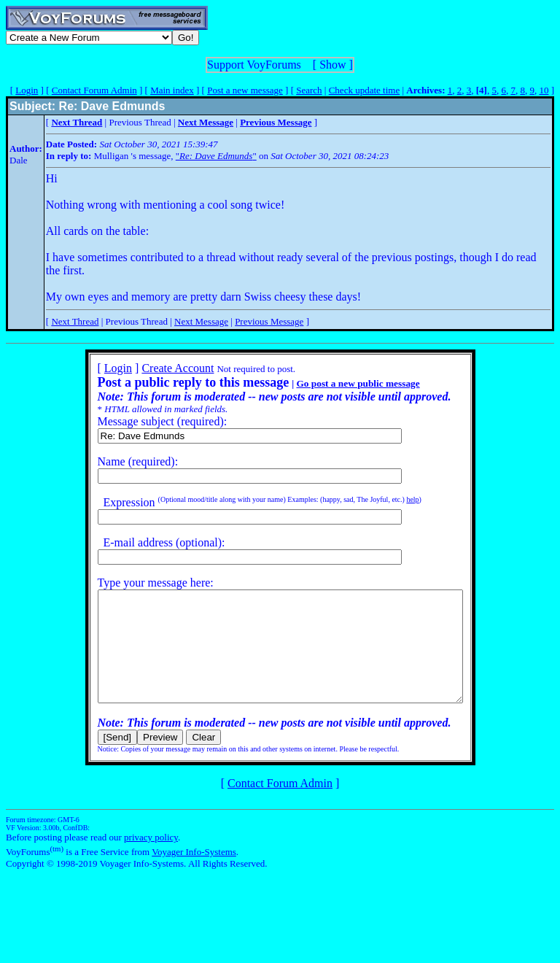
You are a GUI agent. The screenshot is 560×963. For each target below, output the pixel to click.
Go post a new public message (336, 383)
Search (309, 90)
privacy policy (151, 859)
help (390, 499)
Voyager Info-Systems (194, 874)
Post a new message (245, 90)
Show (332, 65)
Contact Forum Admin (94, 90)
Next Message (201, 321)
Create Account (156, 368)
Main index (172, 90)
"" (216, 156)
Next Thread (75, 321)
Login (27, 90)
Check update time (364, 90)
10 (544, 90)
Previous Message (269, 321)
